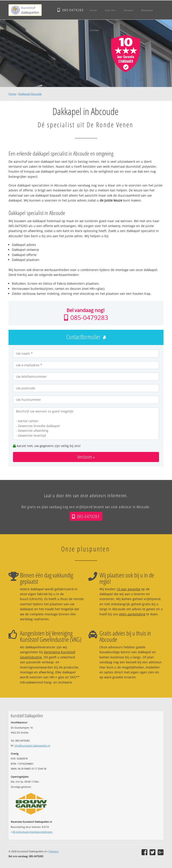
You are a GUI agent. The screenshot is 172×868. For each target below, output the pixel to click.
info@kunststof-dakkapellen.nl (32, 745)
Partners (54, 851)
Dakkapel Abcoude (30, 94)
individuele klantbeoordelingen (32, 832)
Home (12, 94)
